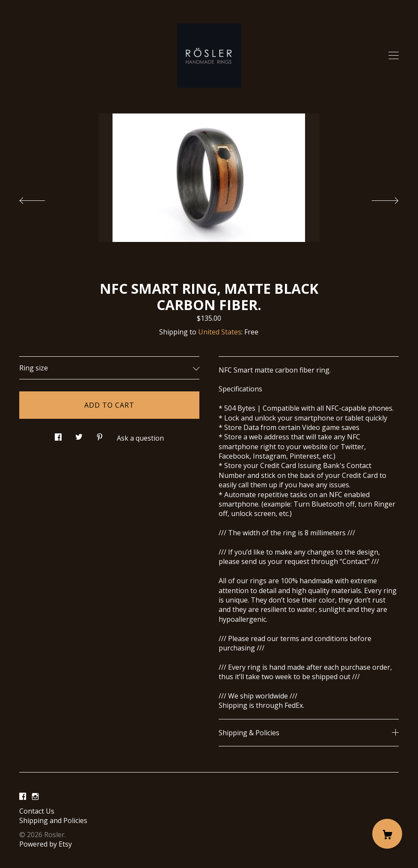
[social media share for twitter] (79, 434)
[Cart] (387, 834)
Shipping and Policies (53, 820)
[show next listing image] (377, 198)
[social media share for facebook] (58, 434)
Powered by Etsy (46, 844)
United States (220, 332)
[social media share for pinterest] (100, 434)
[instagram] (35, 796)
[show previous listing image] (41, 198)
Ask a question (140, 438)
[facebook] (23, 796)
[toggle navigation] (394, 56)
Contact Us (37, 811)
